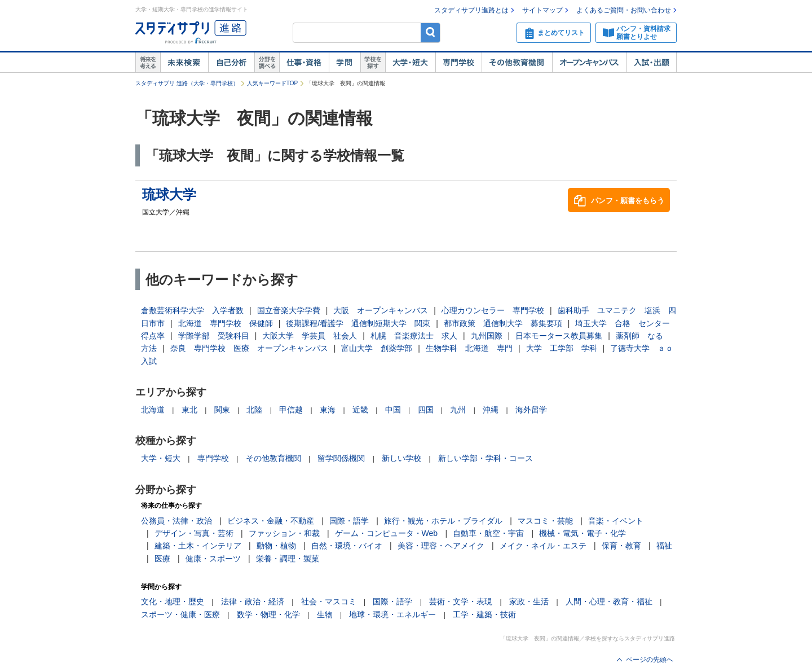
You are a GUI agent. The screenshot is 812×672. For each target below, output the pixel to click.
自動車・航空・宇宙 (488, 533)
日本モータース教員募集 (559, 336)
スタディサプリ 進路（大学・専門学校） (187, 83)
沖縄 (491, 410)
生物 (325, 614)
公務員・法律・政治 (176, 521)
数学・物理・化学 (268, 614)
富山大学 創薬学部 (377, 348)
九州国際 (487, 336)
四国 (426, 410)
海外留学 (531, 410)
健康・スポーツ (213, 559)
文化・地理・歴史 (173, 601)
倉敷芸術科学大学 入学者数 (192, 310)
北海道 (153, 410)
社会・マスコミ (329, 601)
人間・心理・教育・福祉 (609, 601)
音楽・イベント (616, 521)
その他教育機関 (517, 63)
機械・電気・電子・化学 (582, 533)
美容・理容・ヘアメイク (441, 546)
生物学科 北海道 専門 (469, 348)
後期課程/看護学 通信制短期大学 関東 (358, 323)
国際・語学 (349, 521)
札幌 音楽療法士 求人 (414, 336)
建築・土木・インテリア (198, 546)
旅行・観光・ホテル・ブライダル (443, 521)
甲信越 (291, 410)
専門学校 (458, 63)
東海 (328, 410)
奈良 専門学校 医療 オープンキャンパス (249, 348)
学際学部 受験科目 (214, 336)
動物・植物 (276, 546)
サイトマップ (542, 10)
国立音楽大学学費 (289, 310)
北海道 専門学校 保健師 (226, 323)
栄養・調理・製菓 (288, 559)
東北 (189, 410)
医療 (162, 559)
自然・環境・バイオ (347, 546)
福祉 (664, 546)
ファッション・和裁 (284, 533)
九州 (458, 410)
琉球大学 (169, 194)
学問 (345, 63)
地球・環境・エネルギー (392, 614)
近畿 (360, 410)
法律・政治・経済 (253, 601)
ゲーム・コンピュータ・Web (387, 533)
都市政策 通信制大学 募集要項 (503, 323)
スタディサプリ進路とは (471, 10)
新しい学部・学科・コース (486, 458)
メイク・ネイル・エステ (543, 546)
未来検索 (184, 63)
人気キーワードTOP (272, 83)
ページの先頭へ (650, 660)
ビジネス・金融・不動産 (271, 521)
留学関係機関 (341, 458)
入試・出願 (652, 63)
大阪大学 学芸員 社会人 (310, 336)
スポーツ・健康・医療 (180, 614)
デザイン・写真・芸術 (194, 533)
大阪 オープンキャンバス (381, 310)
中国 (393, 410)
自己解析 (231, 63)
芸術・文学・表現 (461, 601)
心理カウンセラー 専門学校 (493, 310)
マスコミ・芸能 (545, 521)
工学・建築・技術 (484, 614)
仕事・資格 (304, 63)
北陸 (254, 410)
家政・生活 (529, 601)
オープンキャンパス (589, 63)
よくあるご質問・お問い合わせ (624, 10)
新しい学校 (401, 458)
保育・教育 (621, 546)
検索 (431, 32)
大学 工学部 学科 (562, 348)
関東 (222, 410)
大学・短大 (410, 63)
